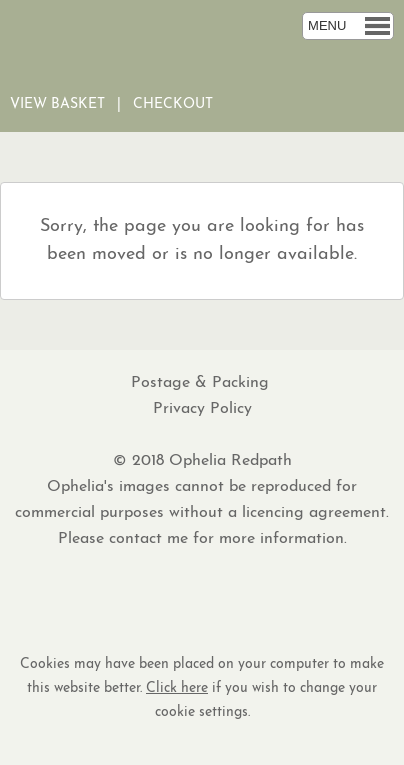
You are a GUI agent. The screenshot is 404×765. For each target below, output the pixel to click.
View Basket (57, 104)
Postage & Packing (202, 383)
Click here (177, 688)
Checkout (173, 104)
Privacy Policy (202, 409)
